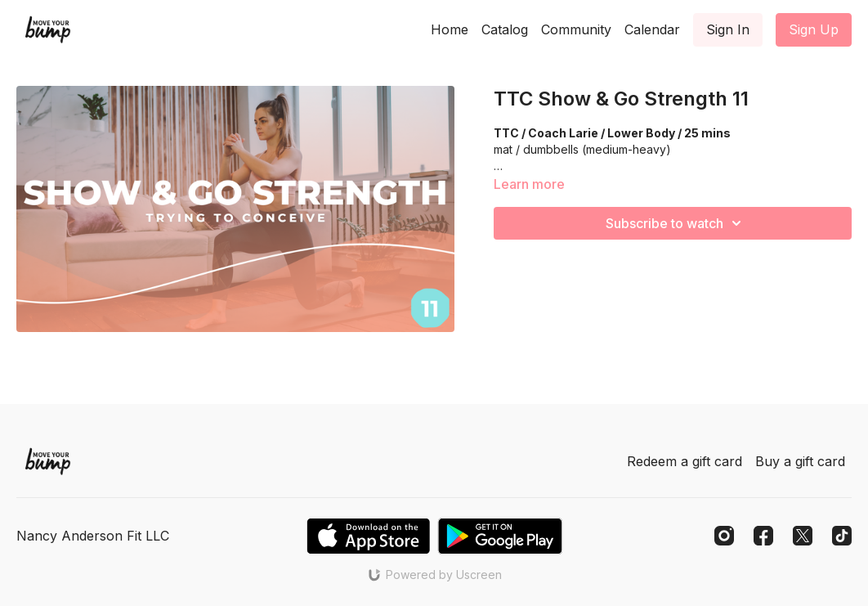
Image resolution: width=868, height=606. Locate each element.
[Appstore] (368, 536)
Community (576, 29)
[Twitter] (803, 536)
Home (450, 29)
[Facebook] (763, 536)
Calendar (652, 29)
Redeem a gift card (685, 461)
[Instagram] (724, 536)
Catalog (505, 29)
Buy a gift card (800, 461)
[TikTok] (842, 536)
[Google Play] (500, 536)
